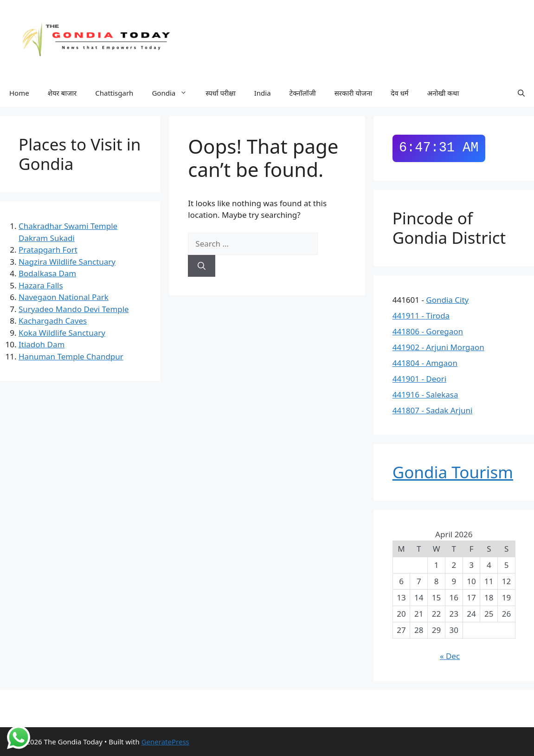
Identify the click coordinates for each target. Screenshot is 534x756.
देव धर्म (399, 93)
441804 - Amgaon (425, 363)
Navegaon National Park (64, 297)
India (263, 93)
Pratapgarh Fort (48, 250)
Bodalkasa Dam (47, 273)
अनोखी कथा (443, 93)
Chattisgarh (114, 93)
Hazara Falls (41, 285)
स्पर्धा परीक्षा (221, 93)
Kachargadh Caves (53, 321)
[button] (521, 93)
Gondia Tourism (453, 472)
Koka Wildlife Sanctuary (62, 333)
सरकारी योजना (354, 93)
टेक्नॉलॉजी (303, 93)
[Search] (202, 266)
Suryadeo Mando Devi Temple (74, 309)
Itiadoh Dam (42, 344)
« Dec (450, 656)
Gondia (174, 93)
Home (19, 93)
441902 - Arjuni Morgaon (438, 347)
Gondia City (447, 300)
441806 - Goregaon (428, 331)
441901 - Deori (419, 379)
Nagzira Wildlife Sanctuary (67, 262)
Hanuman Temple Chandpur (71, 356)
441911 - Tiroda (421, 316)
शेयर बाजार (62, 93)
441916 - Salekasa (425, 394)
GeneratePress (165, 742)
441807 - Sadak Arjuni (433, 410)
